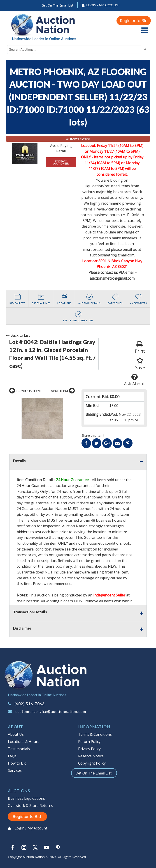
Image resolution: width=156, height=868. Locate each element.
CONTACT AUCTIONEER (61, 162)
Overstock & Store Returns (30, 806)
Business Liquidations (26, 798)
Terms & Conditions (95, 734)
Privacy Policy (89, 749)
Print (140, 347)
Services (15, 770)
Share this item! (93, 435)
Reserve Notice (91, 756)
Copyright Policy (92, 763)
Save (140, 364)
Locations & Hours (24, 742)
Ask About (134, 380)
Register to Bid (134, 21)
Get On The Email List (57, 5)
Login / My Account (103, 5)
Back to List (18, 335)
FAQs (12, 756)
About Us (16, 734)
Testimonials (19, 749)
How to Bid (17, 763)
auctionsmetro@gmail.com (106, 514)
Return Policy (89, 742)
